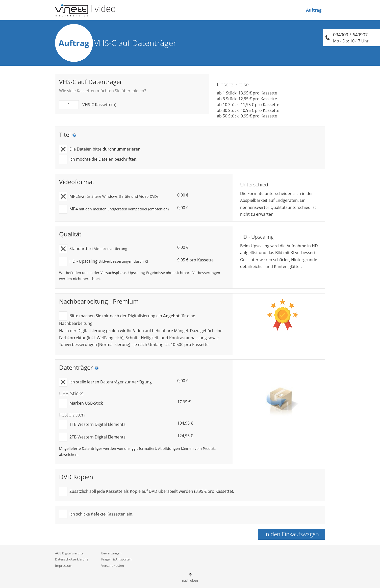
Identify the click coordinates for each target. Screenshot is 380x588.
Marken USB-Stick (81, 403)
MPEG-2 (109, 197)
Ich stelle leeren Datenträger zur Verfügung (105, 382)
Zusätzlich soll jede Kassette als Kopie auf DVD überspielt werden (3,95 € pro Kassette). (147, 492)
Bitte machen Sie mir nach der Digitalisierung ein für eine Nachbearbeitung (127, 319)
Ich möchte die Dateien (98, 160)
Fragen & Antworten (116, 559)
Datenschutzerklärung (72, 559)
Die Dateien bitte (100, 149)
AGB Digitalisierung (69, 553)
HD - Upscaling (104, 262)
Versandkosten (113, 566)
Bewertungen (111, 553)
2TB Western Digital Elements (92, 437)
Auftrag (314, 10)
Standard (93, 249)
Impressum (64, 566)
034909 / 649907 (351, 38)
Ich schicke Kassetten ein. (96, 514)
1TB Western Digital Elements (92, 425)
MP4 (114, 209)
